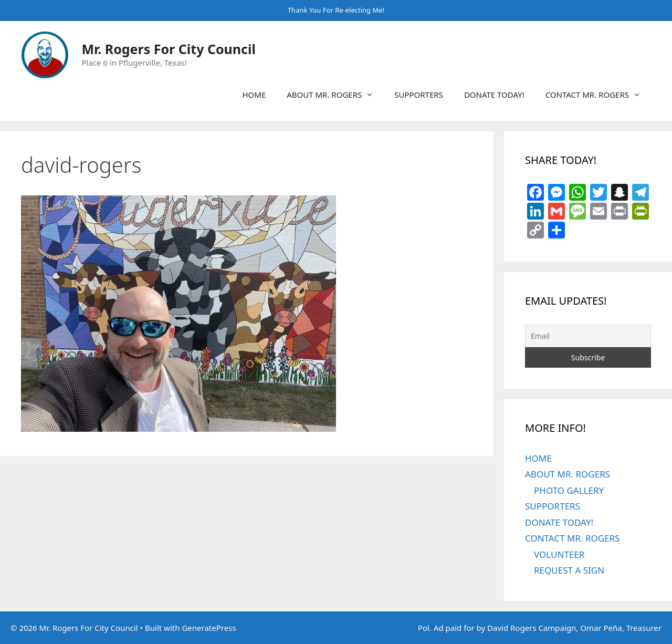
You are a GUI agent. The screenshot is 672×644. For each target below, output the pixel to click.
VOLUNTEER (559, 554)
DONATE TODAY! (494, 95)
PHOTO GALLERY (569, 490)
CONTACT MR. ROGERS (598, 95)
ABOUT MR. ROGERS (335, 95)
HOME (254, 95)
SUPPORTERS (419, 95)
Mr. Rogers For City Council (169, 49)
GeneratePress (209, 628)
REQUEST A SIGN (569, 570)
